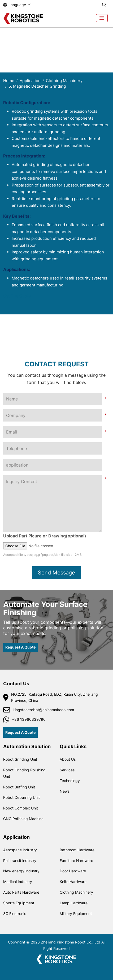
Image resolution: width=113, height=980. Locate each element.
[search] (104, 5)
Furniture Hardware (76, 860)
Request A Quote (20, 647)
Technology (70, 781)
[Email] (53, 432)
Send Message (56, 573)
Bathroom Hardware (77, 850)
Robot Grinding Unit (20, 759)
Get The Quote (17, 296)
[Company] (53, 415)
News (65, 791)
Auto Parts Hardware (21, 892)
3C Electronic (15, 914)
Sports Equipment (19, 903)
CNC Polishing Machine (23, 819)
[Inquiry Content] (53, 504)
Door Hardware (73, 871)
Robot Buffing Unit (19, 787)
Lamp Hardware (74, 903)
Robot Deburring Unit (21, 797)
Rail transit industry (20, 860)
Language (15, 5)
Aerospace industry (20, 850)
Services (67, 770)
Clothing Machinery (76, 892)
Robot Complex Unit (21, 808)
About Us (68, 759)
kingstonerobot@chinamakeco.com (43, 710)
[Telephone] (53, 448)
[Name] (53, 399)
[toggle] (102, 18)
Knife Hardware (73, 882)
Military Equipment (76, 914)
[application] (53, 465)
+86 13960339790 (29, 719)
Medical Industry (18, 882)
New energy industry (21, 871)
